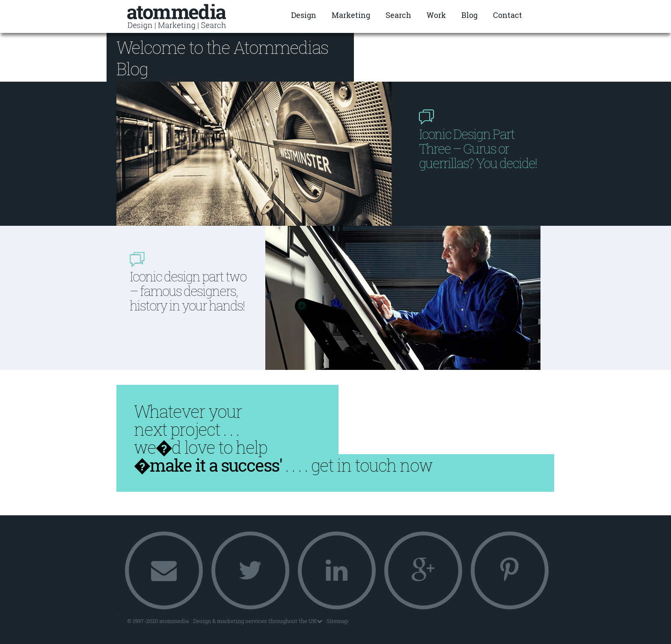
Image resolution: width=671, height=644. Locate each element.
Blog (469, 15)
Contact (508, 15)
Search (398, 15)
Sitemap (337, 621)
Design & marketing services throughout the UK (258, 621)
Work (436, 15)
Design (304, 15)
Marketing (351, 15)
